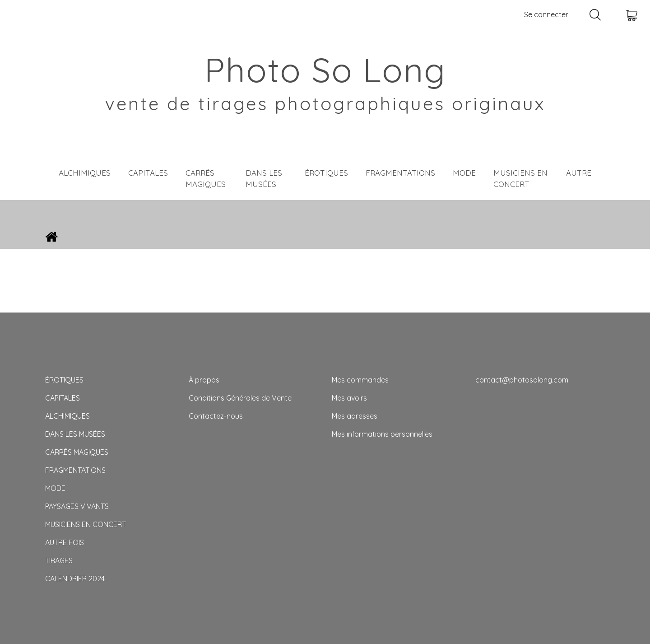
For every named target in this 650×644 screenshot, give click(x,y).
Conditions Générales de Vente (240, 398)
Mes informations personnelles (382, 434)
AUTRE (579, 173)
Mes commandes (360, 380)
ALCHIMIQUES (85, 173)
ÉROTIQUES (326, 173)
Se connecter (546, 14)
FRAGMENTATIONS (400, 173)
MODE (464, 173)
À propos (204, 380)
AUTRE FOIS (65, 542)
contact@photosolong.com (522, 380)
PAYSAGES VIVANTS (77, 506)
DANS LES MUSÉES (264, 179)
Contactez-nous (216, 416)
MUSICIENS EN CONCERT (520, 179)
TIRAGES (59, 560)
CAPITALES (148, 173)
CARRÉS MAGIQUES (206, 179)
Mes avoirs (349, 398)
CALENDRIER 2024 (75, 579)
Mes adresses (355, 416)
